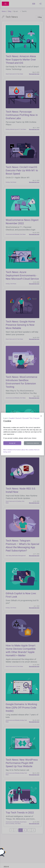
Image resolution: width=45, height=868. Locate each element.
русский (26, 418)
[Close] (41, 416)
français (36, 418)
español (12, 418)
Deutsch (19, 418)
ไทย (31, 418)
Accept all (12, 443)
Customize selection (33, 443)
